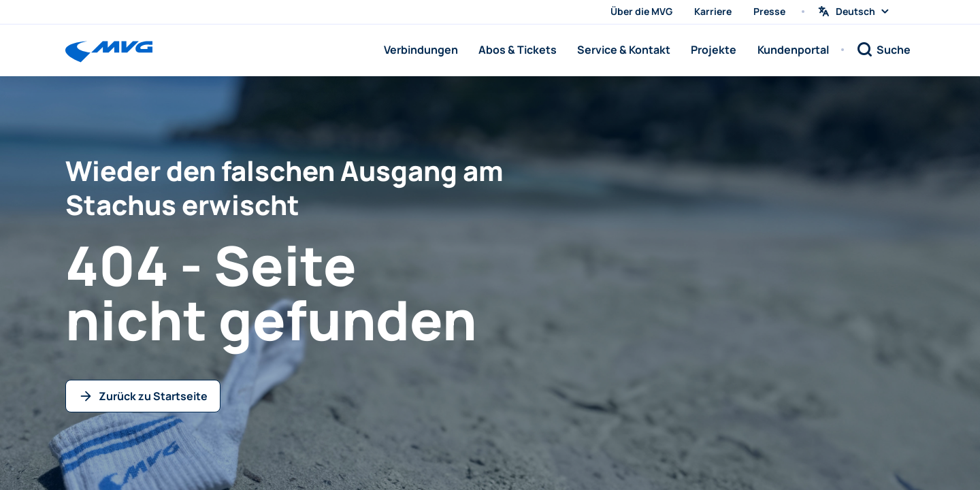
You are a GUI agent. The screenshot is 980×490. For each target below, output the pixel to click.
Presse (769, 11)
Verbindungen (421, 50)
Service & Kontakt (624, 50)
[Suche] (883, 50)
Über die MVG (641, 11)
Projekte (714, 50)
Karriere (713, 11)
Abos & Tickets (518, 50)
